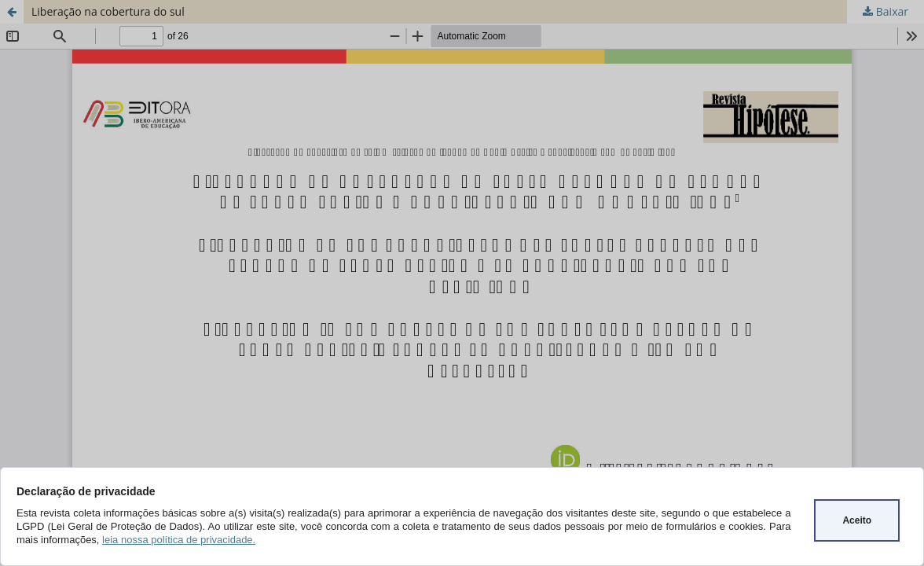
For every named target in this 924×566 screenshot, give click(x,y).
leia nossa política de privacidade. (179, 540)
